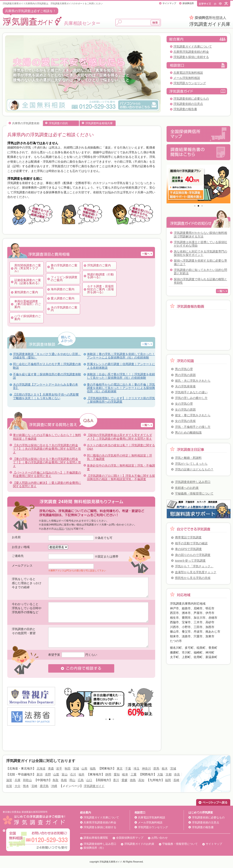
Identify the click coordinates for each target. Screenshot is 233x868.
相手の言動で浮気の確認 (191, 543)
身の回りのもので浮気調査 (193, 555)
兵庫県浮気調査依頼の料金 (191, 52)
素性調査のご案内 (26, 292)
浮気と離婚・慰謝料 (188, 458)
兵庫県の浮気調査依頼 (26, 123)
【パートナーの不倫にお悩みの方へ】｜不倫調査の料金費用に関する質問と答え (47, 474)
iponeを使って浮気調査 (190, 561)
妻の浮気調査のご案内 (64, 267)
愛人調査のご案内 (63, 298)
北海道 (41, 768)
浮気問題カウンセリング (190, 83)
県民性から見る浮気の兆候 (193, 578)
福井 (81, 774)
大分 (18, 786)
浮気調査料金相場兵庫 (99, 123)
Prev (69, 702)
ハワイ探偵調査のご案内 (28, 318)
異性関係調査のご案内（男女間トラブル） (28, 268)
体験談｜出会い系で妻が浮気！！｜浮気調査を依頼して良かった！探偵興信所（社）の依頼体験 (121, 376)
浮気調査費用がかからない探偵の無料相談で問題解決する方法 (200, 235)
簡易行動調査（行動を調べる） (100, 276)
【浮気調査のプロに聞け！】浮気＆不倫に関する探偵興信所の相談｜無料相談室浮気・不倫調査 (121, 477)
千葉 (128, 768)
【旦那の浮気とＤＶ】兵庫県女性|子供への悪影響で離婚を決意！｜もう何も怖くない (46, 396)
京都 (169, 774)
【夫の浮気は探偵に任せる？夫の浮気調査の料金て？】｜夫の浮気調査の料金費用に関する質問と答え (47, 449)
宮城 (76, 768)
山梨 (56, 774)
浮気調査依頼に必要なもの (191, 99)
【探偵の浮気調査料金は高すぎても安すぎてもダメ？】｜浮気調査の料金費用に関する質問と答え (119, 437)
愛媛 (124, 780)
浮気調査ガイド (94, 786)
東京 (120, 768)
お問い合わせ (160, 838)
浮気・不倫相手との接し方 (193, 427)
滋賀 (9, 780)
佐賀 (9, 786)
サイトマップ (169, 3)
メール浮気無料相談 (187, 78)
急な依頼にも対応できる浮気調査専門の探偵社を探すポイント (200, 253)
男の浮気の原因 (185, 375)
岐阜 (125, 774)
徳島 (133, 780)
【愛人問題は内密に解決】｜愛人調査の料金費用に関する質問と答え (47, 484)
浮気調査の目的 (58, 123)
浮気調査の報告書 (185, 109)
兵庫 (18, 780)
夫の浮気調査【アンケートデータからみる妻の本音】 (46, 386)
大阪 (160, 774)
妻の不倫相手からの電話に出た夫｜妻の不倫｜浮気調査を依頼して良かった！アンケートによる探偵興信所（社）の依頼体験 (121, 388)
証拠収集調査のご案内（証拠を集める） (28, 282)
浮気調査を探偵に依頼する (191, 57)
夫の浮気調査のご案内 (64, 309)
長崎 (176, 780)
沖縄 (54, 786)
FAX (69, 529)
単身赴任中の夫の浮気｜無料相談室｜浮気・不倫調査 (121, 467)
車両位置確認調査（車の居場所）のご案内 (28, 304)
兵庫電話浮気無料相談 (188, 73)
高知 (141, 780)
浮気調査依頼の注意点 (188, 104)
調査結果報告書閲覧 (96, 838)
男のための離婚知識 (188, 433)
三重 (134, 774)
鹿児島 (44, 786)
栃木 (165, 768)
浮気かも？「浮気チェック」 (194, 566)
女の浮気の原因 (185, 410)
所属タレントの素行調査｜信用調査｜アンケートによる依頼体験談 (121, 366)
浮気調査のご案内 (99, 265)
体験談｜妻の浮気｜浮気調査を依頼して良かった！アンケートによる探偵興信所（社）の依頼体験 (121, 356)
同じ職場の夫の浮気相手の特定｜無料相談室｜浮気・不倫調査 (119, 457)
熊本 (26, 786)
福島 (93, 768)
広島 (81, 780)
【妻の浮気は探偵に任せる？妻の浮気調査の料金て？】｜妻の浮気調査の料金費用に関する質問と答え (47, 462)
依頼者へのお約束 (187, 488)
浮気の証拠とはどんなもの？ (194, 469)
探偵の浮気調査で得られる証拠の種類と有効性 (200, 281)
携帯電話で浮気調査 (188, 537)
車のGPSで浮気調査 (188, 549)
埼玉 (137, 768)
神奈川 (146, 768)
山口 (89, 780)
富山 (65, 774)
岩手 (59, 768)
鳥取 (56, 780)
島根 (64, 780)
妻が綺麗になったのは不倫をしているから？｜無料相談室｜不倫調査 (47, 437)
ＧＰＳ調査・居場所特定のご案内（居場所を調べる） (100, 289)
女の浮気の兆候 (185, 421)
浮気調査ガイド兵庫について (193, 47)
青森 (51, 768)
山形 (84, 768)
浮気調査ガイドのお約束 (139, 844)
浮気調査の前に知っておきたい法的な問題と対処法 (200, 272)
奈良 (177, 774)
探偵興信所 (188, 3)
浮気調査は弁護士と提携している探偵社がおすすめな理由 (200, 244)
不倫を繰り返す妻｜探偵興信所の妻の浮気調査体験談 (47, 376)
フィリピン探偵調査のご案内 (64, 279)
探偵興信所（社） (94, 848)
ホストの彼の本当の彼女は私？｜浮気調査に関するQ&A (121, 447)
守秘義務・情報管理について (194, 493)
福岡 (168, 780)
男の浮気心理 (184, 369)
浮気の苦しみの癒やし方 (191, 398)
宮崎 (34, 786)
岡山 (72, 780)
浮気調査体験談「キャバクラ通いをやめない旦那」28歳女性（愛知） (47, 356)
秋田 (68, 768)
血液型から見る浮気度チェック (196, 572)
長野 (48, 774)
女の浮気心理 (184, 404)
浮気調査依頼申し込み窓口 (193, 482)
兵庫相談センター (52, 23)
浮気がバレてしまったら (191, 464)
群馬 (156, 768)
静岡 (108, 774)
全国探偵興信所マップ (130, 838)
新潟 (40, 774)
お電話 (60, 529)
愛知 (117, 774)
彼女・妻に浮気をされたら (193, 415)
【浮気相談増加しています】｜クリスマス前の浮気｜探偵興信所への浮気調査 (121, 400)
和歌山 (27, 780)
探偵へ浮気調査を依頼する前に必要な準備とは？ (200, 262)
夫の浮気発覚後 (185, 386)
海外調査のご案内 (63, 289)
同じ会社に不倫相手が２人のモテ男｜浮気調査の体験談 (47, 366)
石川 (73, 774)
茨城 (173, 768)
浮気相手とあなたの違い (191, 392)
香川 (116, 780)
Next (150, 702)
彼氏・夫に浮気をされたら (193, 381)
